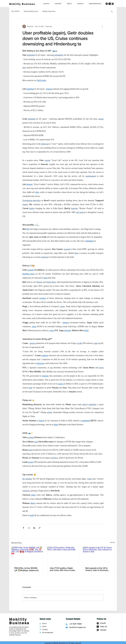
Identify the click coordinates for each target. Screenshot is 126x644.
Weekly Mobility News (31, 11)
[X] (110, 4)
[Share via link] (40, 528)
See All (112, 542)
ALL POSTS (15, 11)
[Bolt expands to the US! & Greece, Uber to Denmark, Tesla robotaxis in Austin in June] (99, 555)
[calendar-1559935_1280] (113, 4)
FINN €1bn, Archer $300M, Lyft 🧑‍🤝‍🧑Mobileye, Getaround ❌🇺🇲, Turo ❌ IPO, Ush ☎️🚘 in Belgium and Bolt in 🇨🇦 (27, 569)
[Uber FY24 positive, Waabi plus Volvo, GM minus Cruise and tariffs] (63, 555)
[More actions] (102, 26)
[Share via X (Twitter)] (29, 528)
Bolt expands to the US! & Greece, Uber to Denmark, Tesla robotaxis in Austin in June (97, 569)
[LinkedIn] (107, 4)
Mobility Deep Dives (49, 11)
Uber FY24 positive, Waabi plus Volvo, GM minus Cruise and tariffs (62, 569)
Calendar (103, 630)
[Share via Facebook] (23, 528)
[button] (112, 11)
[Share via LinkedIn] (34, 528)
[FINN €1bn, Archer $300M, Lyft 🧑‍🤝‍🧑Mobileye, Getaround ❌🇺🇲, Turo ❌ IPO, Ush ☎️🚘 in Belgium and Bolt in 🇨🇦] (27, 555)
